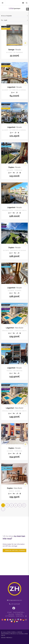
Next (26, 35)
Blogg (11, 614)
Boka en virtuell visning (15, 550)
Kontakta (20, 616)
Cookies (21, 634)
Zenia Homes (14, 3)
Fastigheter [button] (18, 612)
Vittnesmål (10, 616)
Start (10, 612)
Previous (3, 35)
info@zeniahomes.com (14, 600)
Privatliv (14, 634)
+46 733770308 (14, 604)
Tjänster (19, 614)
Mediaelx (9, 638)
